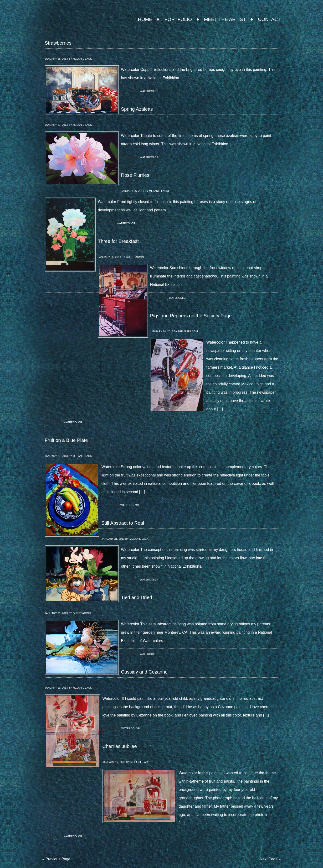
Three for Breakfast (118, 241)
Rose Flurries (135, 175)
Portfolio (178, 19)
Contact (269, 19)
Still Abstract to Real (123, 523)
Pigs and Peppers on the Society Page (191, 316)
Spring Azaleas (137, 109)
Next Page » (270, 859)
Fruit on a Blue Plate (66, 440)
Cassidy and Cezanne (144, 672)
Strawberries (58, 43)
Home (145, 19)
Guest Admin (135, 257)
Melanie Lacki (83, 59)
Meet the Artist (225, 19)
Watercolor (149, 91)
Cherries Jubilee (120, 746)
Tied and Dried (137, 597)
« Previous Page (56, 859)
